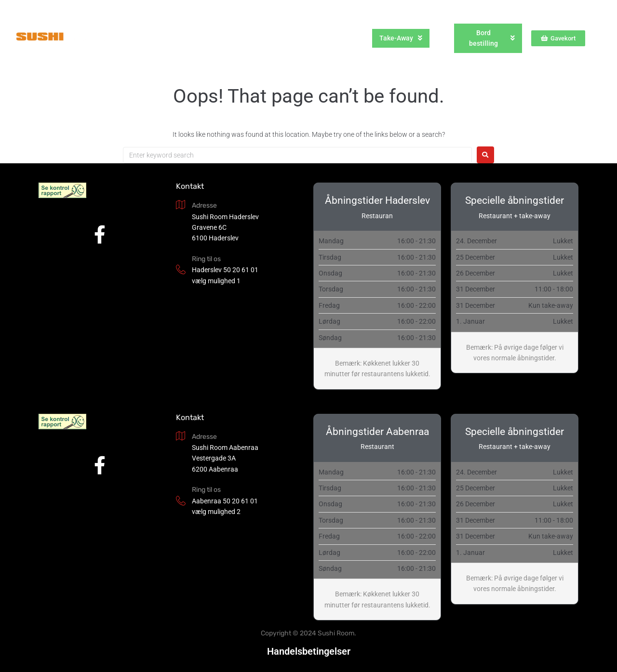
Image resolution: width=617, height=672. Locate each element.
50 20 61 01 (241, 270)
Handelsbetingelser (309, 651)
